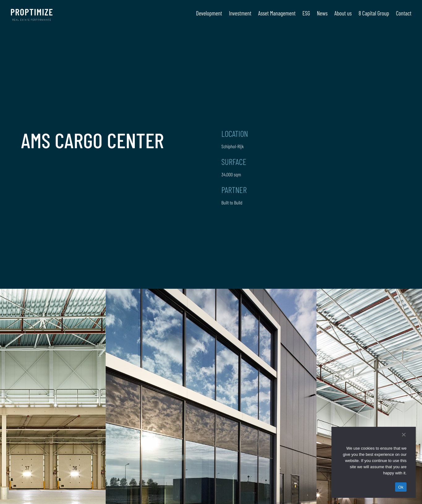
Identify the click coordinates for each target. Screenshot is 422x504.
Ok (401, 487)
